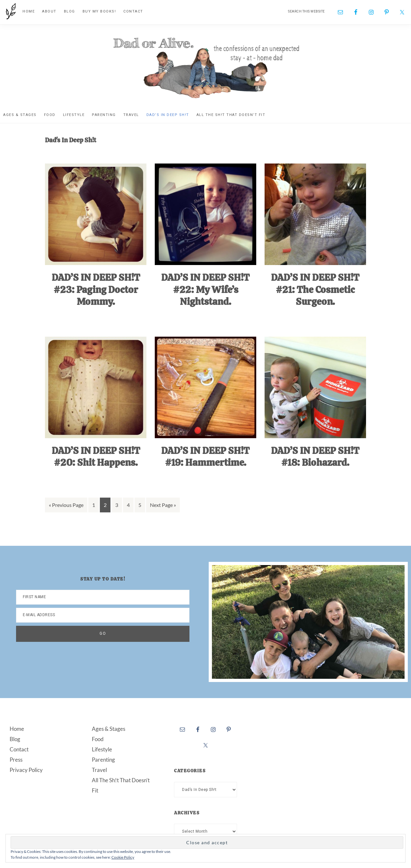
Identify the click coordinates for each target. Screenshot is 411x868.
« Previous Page (66, 506)
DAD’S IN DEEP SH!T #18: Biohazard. (315, 457)
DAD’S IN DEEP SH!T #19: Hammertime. (205, 457)
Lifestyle (102, 749)
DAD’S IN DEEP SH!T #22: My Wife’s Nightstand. (205, 289)
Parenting (103, 760)
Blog (15, 739)
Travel (99, 770)
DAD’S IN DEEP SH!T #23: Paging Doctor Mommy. (96, 289)
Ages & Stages (109, 729)
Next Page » (163, 506)
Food (98, 739)
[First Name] (103, 597)
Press (16, 760)
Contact (19, 749)
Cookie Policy (123, 857)
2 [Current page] (107, 506)
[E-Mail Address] (103, 615)
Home (17, 729)
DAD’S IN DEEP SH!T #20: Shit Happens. (96, 457)
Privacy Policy (26, 770)
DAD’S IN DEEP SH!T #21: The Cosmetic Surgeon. (315, 289)
